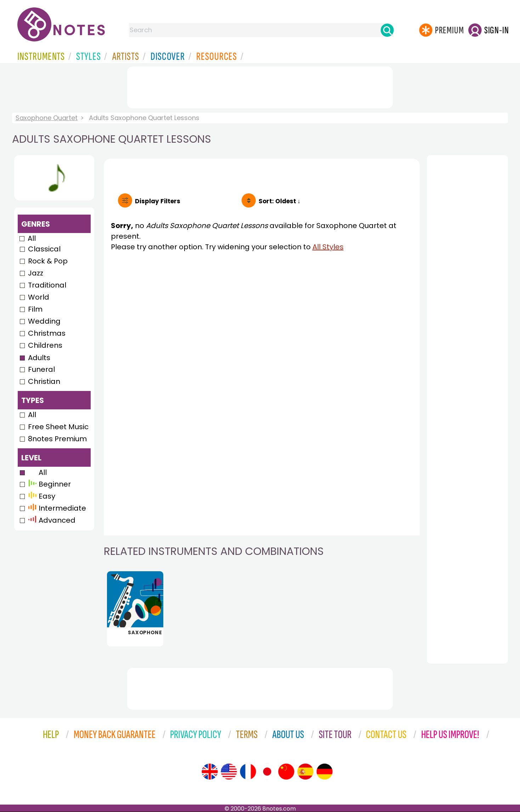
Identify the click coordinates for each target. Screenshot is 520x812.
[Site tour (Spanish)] (305, 772)
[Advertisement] (260, 86)
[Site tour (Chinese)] (286, 772)
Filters (158, 201)
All (32, 238)
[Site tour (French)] (248, 772)
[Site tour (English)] (210, 772)
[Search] (387, 30)
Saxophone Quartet (47, 118)
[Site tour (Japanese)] (267, 772)
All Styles (328, 247)
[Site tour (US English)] (229, 772)
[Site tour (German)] (324, 772)
